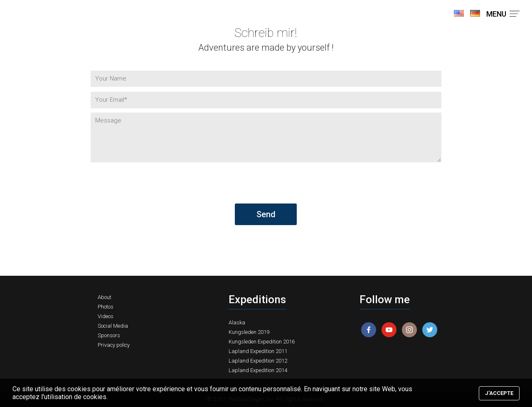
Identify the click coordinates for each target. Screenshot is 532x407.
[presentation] (154, 187)
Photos (106, 307)
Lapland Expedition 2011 (258, 351)
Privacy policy (114, 345)
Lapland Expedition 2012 (258, 361)
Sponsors (109, 335)
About (105, 297)
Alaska (237, 322)
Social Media (113, 326)
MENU (503, 14)
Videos (106, 316)
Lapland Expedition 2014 (258, 370)
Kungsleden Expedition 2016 (262, 342)
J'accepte (499, 393)
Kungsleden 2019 (249, 332)
